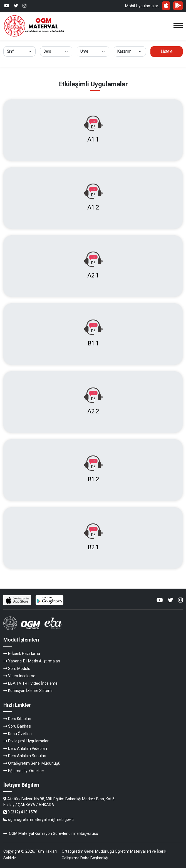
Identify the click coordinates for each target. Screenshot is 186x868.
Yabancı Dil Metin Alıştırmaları (34, 661)
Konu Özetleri (20, 734)
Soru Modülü (19, 669)
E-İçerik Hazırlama (24, 654)
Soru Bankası (20, 726)
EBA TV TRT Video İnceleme (33, 683)
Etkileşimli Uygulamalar (28, 741)
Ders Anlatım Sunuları (27, 756)
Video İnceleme (22, 676)
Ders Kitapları (20, 719)
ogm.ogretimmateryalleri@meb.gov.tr (41, 820)
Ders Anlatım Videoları (28, 748)
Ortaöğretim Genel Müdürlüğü (34, 763)
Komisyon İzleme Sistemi (30, 691)
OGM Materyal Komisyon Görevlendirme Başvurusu (54, 833)
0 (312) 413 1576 (22, 812)
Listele (167, 51)
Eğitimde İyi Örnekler (26, 771)
